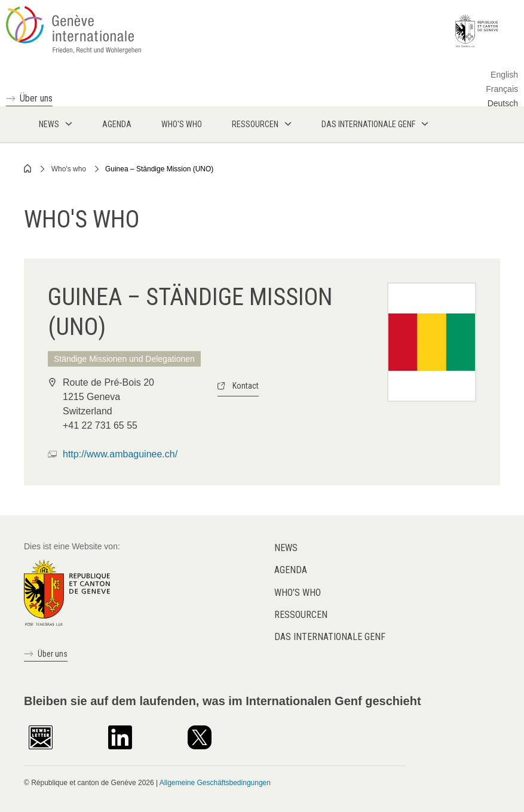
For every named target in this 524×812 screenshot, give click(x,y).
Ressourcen (301, 615)
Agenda (291, 570)
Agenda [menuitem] (117, 124)
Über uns (36, 98)
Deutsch (503, 103)
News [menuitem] (49, 124)
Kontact (246, 386)
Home (28, 168)
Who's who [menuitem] (182, 124)
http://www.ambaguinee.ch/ (120, 454)
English (504, 75)
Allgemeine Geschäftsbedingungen (215, 783)
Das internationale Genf (330, 637)
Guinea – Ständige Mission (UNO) (159, 169)
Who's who (69, 169)
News (286, 548)
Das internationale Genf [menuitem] (368, 124)
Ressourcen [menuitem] (255, 124)
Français (502, 89)
